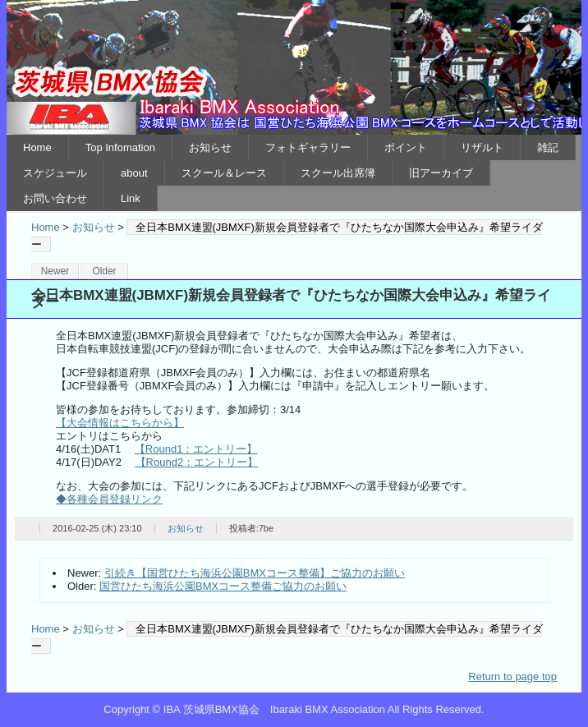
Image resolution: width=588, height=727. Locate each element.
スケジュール (55, 173)
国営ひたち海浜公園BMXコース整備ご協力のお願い (223, 586)
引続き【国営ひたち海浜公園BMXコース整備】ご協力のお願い (255, 573)
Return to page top (512, 676)
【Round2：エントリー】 (197, 462)
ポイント (406, 147)
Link (131, 198)
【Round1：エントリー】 (196, 449)
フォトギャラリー (308, 147)
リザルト (482, 147)
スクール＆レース (224, 173)
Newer (55, 271)
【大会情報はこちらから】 (120, 423)
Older (104, 271)
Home (37, 147)
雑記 (548, 147)
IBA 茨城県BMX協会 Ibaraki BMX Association (294, 67)
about (134, 173)
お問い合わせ (55, 198)
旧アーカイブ (441, 173)
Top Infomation (120, 147)
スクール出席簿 (338, 173)
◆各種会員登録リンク (109, 499)
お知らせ (210, 147)
